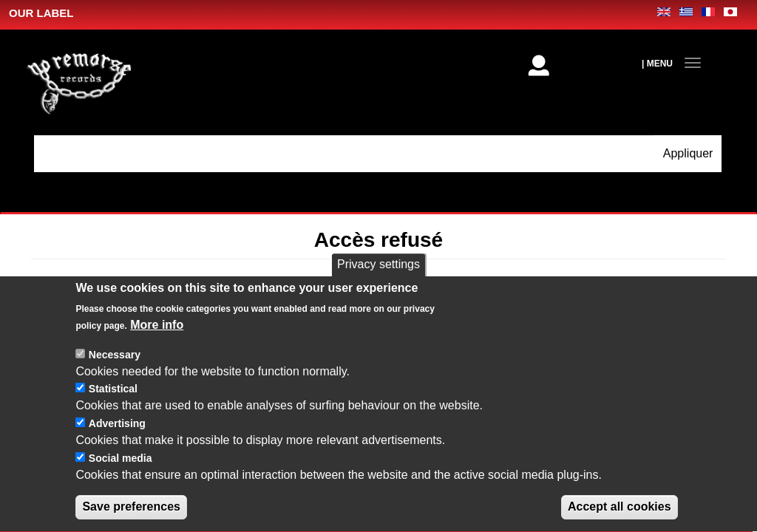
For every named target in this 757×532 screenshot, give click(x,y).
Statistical (113, 403)
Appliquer (688, 153)
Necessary (115, 369)
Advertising (117, 438)
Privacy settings (378, 278)
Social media (120, 472)
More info (157, 339)
